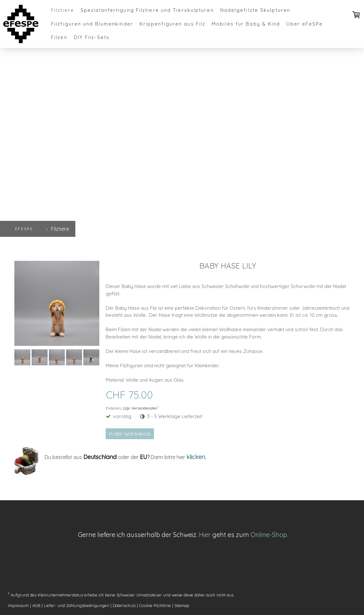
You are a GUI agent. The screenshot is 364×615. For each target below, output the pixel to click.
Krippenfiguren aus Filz (172, 24)
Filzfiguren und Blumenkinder (92, 24)
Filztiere (63, 10)
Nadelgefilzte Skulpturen (255, 10)
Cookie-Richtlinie (155, 605)
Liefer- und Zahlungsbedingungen (76, 605)
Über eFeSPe (305, 24)
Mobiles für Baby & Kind (246, 24)
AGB (36, 605)
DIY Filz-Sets (92, 37)
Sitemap (182, 605)
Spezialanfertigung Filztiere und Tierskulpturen (147, 10)
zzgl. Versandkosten (140, 408)
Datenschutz (124, 605)
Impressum (18, 605)
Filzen (59, 37)
